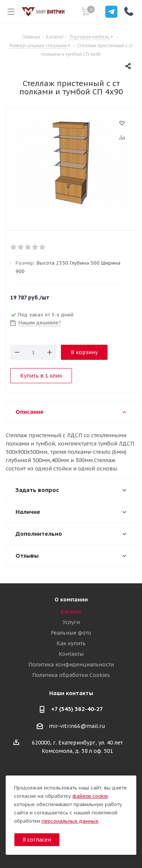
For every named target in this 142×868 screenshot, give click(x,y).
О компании (71, 600)
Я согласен (37, 840)
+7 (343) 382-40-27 (77, 709)
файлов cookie (90, 796)
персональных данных (70, 821)
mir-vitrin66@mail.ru (77, 726)
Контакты (71, 654)
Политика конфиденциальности (71, 664)
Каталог (71, 612)
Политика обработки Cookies (71, 675)
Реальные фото (71, 633)
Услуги (71, 622)
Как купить (71, 643)
